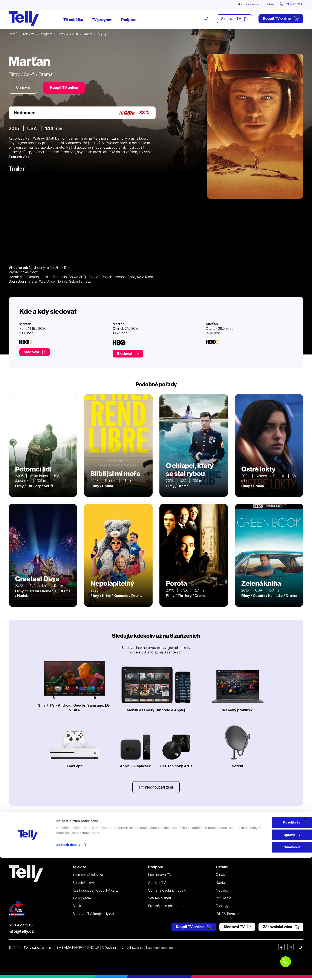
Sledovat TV (234, 19)
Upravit (265, 957)
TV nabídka (73, 20)
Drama (91, 34)
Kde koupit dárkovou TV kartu (96, 892)
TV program (102, 20)
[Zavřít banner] (305, 941)
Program (48, 34)
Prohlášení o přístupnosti (167, 908)
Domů (13, 34)
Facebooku (176, 824)
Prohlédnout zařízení (156, 788)
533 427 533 (21, 927)
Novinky (222, 892)
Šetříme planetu (160, 900)
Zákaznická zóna (241, 4)
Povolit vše (265, 945)
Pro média (223, 900)
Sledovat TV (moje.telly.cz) (93, 915)
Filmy (64, 34)
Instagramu (140, 830)
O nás (220, 876)
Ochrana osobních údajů (167, 892)
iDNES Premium (228, 915)
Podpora (129, 20)
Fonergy (222, 908)
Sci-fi (77, 34)
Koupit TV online (281, 19)
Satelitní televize (85, 884)
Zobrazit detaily (68, 967)
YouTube (174, 830)
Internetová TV (160, 876)
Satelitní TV (157, 884)
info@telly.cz (21, 933)
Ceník (77, 908)
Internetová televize (88, 876)
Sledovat (24, 88)
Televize (30, 34)
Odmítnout (265, 969)
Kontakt (265, 4)
